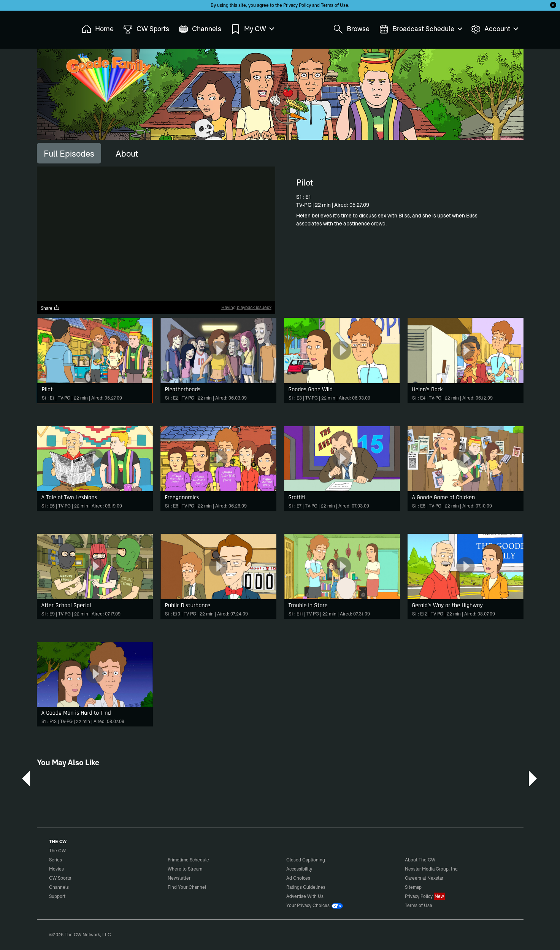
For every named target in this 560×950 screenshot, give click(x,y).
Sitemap (413, 887)
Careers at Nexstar (424, 878)
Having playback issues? (246, 307)
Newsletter (179, 878)
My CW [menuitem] (252, 29)
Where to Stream (185, 869)
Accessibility (299, 869)
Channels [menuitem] (200, 29)
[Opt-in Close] (553, 5)
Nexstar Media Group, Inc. (432, 869)
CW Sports (60, 878)
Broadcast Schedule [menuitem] (420, 29)
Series (56, 860)
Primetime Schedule (188, 860)
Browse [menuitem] (351, 29)
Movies (56, 869)
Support (57, 896)
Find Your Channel (187, 887)
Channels (59, 887)
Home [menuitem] (98, 29)
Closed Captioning (306, 860)
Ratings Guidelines (306, 887)
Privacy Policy (297, 5)
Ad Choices (298, 878)
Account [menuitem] (494, 29)
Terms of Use (335, 5)
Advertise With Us (305, 896)
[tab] (69, 153)
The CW (52, 27)
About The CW (420, 860)
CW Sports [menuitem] (146, 29)
